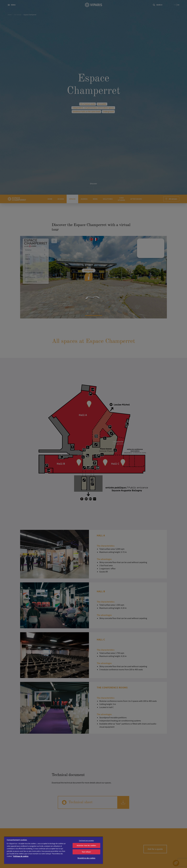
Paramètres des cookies (86, 858)
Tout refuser (86, 852)
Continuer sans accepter (86, 840)
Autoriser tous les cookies (86, 845)
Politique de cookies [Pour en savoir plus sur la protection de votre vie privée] (21, 856)
